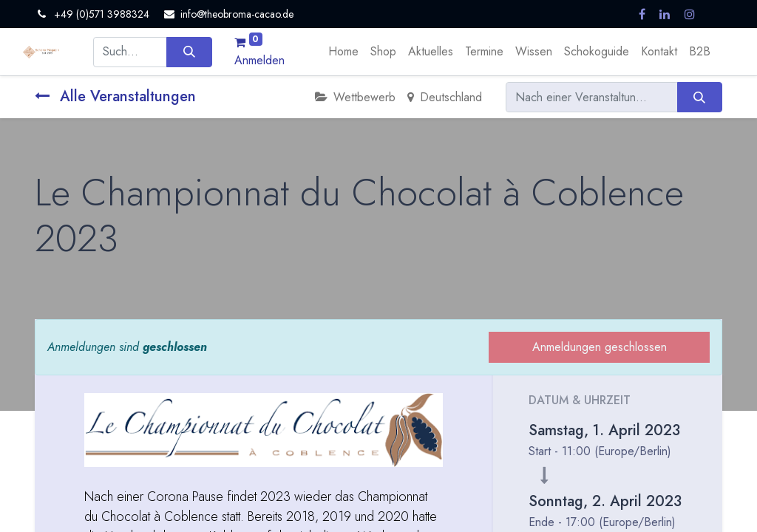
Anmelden (259, 60)
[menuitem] (343, 52)
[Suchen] (189, 52)
